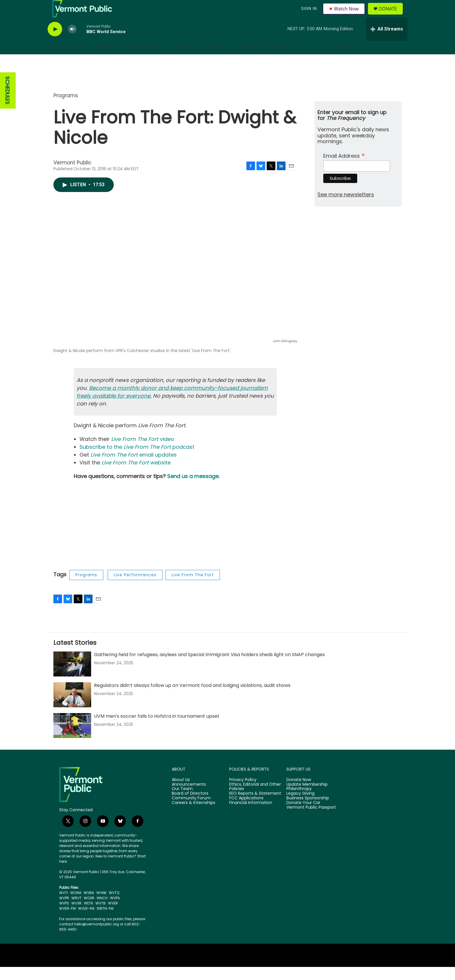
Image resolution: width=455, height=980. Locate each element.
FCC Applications (246, 811)
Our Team (182, 802)
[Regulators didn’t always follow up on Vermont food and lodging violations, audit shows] (72, 708)
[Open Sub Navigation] (89, 60)
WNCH (102, 911)
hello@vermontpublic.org (97, 937)
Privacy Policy (243, 793)
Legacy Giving (300, 807)
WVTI (64, 906)
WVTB (101, 916)
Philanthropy (299, 802)
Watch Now (345, 15)
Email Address (344, 168)
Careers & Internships (194, 816)
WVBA (89, 906)
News (132, 60)
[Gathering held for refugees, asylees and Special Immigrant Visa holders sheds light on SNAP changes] (72, 677)
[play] (55, 42)
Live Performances (135, 588)
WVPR (64, 911)
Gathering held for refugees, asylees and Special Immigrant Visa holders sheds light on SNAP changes (209, 668)
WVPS (64, 916)
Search (345, 60)
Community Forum (191, 811)
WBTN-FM (105, 921)
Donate (391, 15)
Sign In (308, 15)
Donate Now (299, 793)
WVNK (101, 906)
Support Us (212, 60)
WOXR (89, 911)
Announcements (189, 798)
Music (157, 60)
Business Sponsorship (308, 811)
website (136, 476)
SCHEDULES (7, 104)
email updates (134, 468)
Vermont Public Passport (311, 821)
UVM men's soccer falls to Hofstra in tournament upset (157, 729)
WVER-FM (67, 921)
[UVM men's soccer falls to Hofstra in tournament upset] (72, 739)
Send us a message (193, 489)
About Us (181, 793)
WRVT (76, 911)
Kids (182, 60)
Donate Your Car (303, 816)
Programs (66, 109)
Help (305, 60)
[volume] (72, 42)
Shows (105, 60)
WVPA (115, 911)
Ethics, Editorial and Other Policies (255, 800)
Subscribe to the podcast (137, 460)
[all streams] (387, 42)
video (143, 452)
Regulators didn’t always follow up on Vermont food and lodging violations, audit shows (192, 698)
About (246, 60)
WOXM (76, 906)
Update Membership (307, 798)
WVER (113, 916)
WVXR (76, 916)
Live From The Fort (193, 588)
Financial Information (251, 816)
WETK (89, 916)
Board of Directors (190, 807)
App (326, 60)
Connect (277, 60)
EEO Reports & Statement (255, 807)
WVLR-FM (86, 921)
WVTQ (114, 906)
